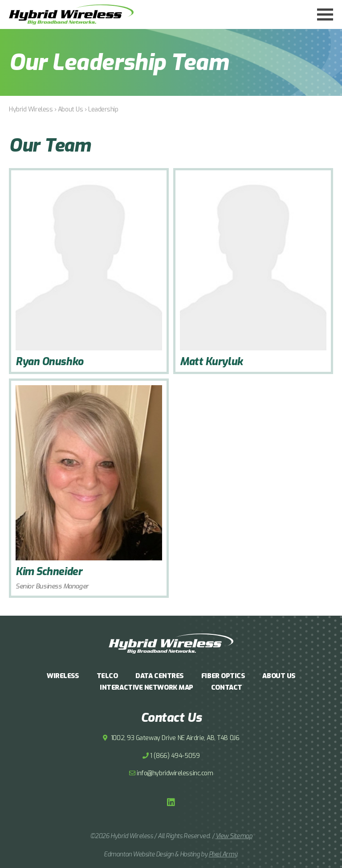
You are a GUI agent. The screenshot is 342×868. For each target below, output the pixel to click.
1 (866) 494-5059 (175, 756)
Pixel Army (223, 854)
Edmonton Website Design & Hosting (152, 854)
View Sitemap (234, 836)
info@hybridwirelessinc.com (175, 773)
